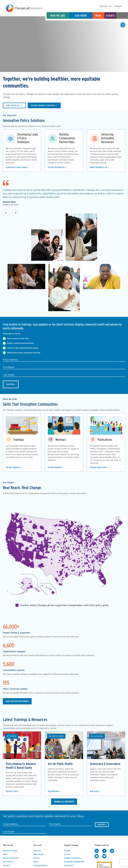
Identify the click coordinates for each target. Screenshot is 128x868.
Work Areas (39, 854)
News (99, 16)
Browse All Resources (64, 802)
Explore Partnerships (56, 167)
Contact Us (105, 6)
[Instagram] (112, 851)
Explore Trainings (13, 467)
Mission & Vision (10, 851)
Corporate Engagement (74, 862)
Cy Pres (67, 854)
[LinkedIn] (97, 851)
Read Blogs (94, 791)
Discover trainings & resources (43, 105)
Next (16, 213)
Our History (8, 862)
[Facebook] (104, 851)
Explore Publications (98, 467)
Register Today (12, 791)
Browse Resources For (99, 167)
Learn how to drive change (16, 167)
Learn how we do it (13, 105)
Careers (6, 865)
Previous (6, 213)
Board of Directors (11, 858)
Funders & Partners (72, 858)
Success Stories (40, 865)
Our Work (81, 16)
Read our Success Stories (17, 701)
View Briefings (53, 791)
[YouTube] (97, 856)
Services (37, 851)
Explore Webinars (55, 467)
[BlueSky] (104, 856)
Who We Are (58, 16)
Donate (118, 6)
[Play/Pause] (123, 25)
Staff (5, 854)
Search (122, 16)
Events (110, 16)
